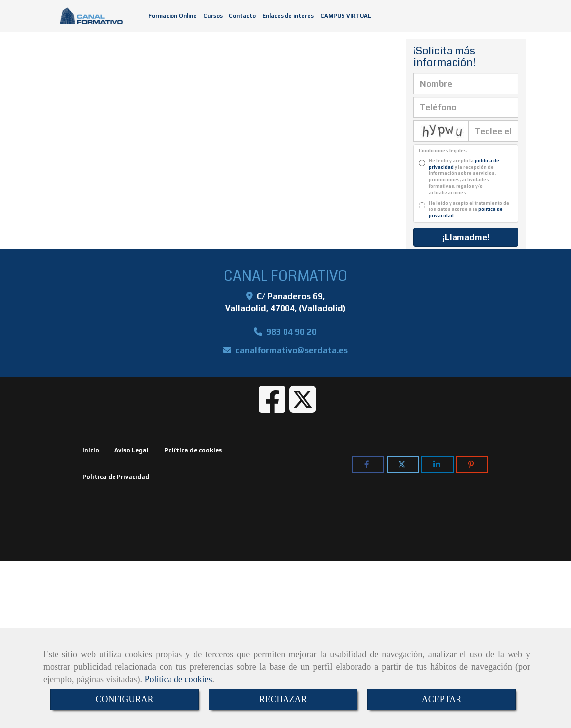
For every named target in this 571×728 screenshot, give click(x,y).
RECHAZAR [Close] (283, 699)
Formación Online (172, 16)
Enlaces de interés (288, 16)
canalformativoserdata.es (292, 350)
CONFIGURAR (124, 699)
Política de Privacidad (116, 477)
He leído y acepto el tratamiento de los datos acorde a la (464, 209)
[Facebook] (272, 408)
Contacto (242, 16)
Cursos (213, 16)
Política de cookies (178, 679)
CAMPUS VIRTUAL (346, 16)
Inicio (91, 450)
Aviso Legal (132, 450)
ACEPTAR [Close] (442, 699)
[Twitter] (303, 408)
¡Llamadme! (466, 237)
